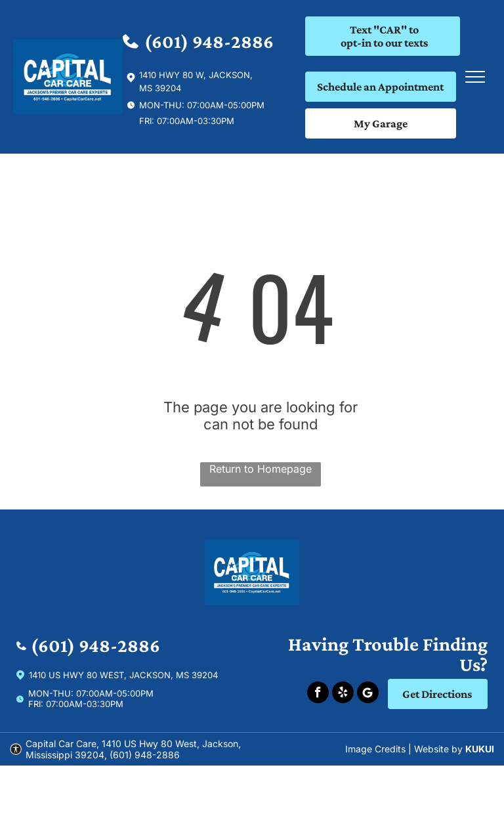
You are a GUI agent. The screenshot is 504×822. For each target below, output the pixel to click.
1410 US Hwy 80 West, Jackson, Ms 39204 (123, 675)
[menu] (475, 77)
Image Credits (375, 749)
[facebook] (318, 694)
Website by (438, 749)
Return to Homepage (261, 469)
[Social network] (368, 694)
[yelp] (343, 694)
